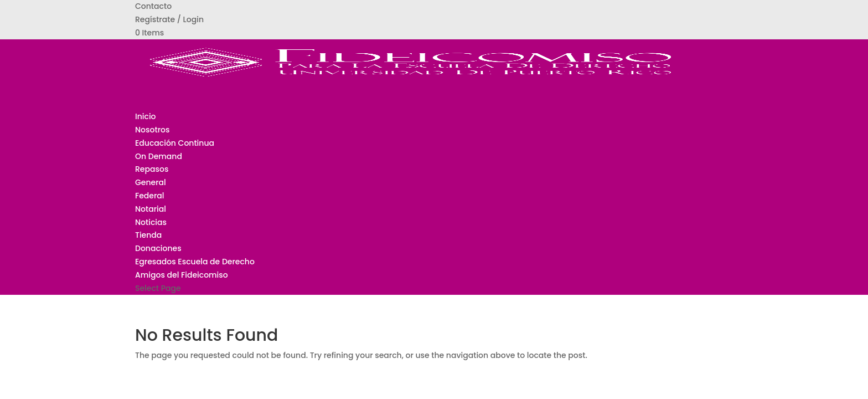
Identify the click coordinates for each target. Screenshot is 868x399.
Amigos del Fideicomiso (182, 275)
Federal (150, 196)
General (151, 182)
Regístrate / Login (169, 19)
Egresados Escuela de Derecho (195, 262)
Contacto (153, 6)
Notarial (151, 209)
